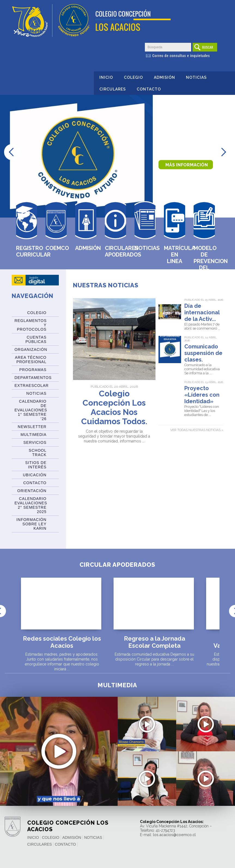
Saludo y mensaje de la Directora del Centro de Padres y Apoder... (206, 794)
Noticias (196, 77)
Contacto (149, 89)
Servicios (35, 442)
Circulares (113, 89)
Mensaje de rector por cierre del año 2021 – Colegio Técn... (147, 737)
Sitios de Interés (36, 465)
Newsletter (32, 427)
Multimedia (33, 435)
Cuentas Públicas (36, 339)
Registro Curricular (27, 251)
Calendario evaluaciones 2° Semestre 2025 (31, 505)
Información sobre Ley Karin (31, 524)
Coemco (56, 248)
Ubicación (35, 475)
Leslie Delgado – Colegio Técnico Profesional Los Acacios (147, 794)
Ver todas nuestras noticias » (197, 430)
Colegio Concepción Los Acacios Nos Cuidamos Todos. (114, 408)
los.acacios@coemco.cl (174, 835)
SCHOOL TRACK (38, 453)
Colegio (133, 77)
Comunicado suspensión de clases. (203, 353)
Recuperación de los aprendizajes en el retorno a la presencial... (59, 756)
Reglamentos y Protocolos (30, 325)
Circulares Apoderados (115, 251)
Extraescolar (32, 385)
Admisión (164, 77)
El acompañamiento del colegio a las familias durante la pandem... (206, 740)
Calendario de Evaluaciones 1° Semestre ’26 (31, 410)
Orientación (32, 491)
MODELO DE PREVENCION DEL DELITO (204, 261)
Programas (33, 370)
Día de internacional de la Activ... (202, 312)
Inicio (106, 77)
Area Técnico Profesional (31, 360)
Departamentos (33, 378)
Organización (31, 349)
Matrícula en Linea (175, 255)
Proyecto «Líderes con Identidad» (202, 395)
